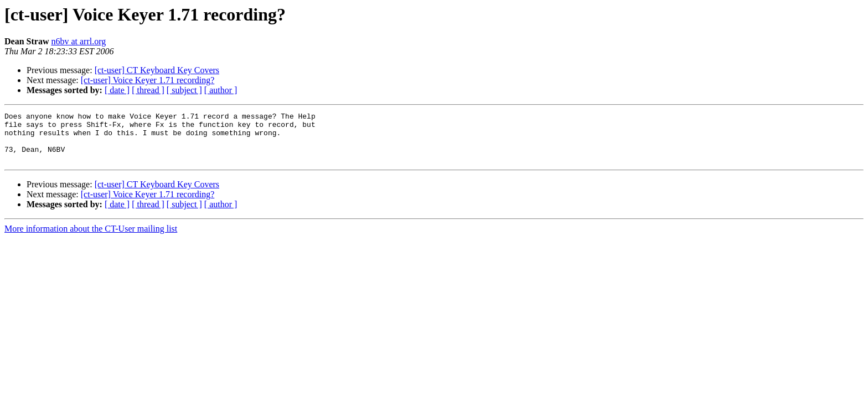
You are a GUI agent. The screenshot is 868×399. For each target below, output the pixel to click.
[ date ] (117, 90)
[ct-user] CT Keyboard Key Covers (157, 70)
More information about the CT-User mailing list (91, 239)
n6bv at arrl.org (78, 41)
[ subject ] (184, 90)
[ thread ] (148, 90)
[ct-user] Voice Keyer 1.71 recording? (148, 80)
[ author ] (221, 90)
